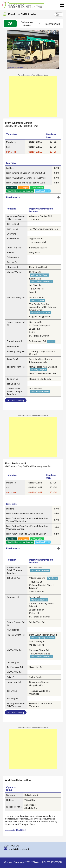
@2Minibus (30, 805)
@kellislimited (31, 808)
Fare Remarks (13, 197)
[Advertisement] (33, 96)
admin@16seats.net (19, 849)
